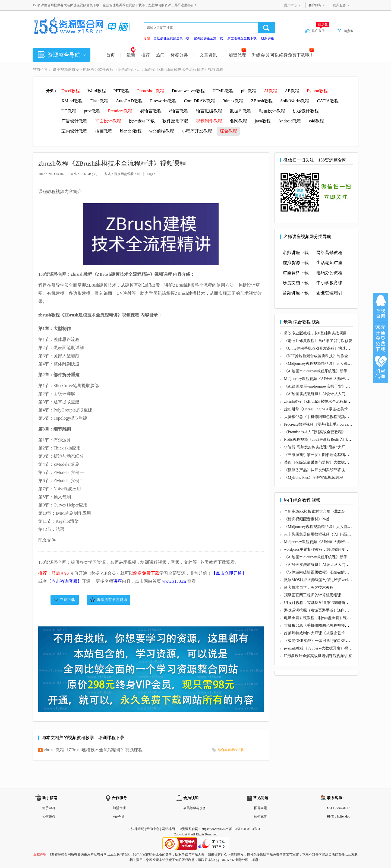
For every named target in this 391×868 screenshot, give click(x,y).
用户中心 (291, 5)
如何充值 (260, 817)
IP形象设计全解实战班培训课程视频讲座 (318, 656)
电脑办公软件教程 (98, 70)
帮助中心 (153, 829)
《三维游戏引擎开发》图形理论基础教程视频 (322, 455)
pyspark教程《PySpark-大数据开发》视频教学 (322, 648)
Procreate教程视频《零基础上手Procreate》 (319, 424)
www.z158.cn (174, 581)
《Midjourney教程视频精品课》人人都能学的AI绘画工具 (331, 364)
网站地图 (168, 829)
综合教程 (125, 70)
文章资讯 (208, 55)
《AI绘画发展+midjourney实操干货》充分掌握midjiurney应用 (335, 386)
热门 (160, 55)
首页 (111, 55)
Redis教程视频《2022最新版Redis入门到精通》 (323, 440)
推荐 (146, 55)
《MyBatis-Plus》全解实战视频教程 (313, 478)
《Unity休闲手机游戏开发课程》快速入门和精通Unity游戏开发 (336, 348)
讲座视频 (60, 70)
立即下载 (67, 600)
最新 (131, 55)
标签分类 (179, 55)
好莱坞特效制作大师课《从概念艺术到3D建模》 (324, 633)
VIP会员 (119, 817)
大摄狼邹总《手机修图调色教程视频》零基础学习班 (328, 417)
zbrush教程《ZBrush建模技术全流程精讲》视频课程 (93, 750)
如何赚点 (49, 817)
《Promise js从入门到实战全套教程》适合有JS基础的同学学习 (336, 432)
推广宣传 (321, 31)
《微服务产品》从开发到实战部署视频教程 (320, 470)
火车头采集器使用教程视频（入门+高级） (319, 534)
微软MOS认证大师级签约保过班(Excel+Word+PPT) (326, 580)
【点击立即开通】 (229, 573)
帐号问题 (260, 808)
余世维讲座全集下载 (242, 38)
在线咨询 (381, 308)
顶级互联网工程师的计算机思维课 (313, 595)
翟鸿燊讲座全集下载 (208, 38)
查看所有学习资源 (112, 600)
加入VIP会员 (381, 338)
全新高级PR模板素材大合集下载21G (314, 511)
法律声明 (138, 829)
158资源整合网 (188, 829)
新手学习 (49, 808)
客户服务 (315, 5)
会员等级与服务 (195, 808)
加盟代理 (237, 55)
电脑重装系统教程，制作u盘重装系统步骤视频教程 (327, 618)
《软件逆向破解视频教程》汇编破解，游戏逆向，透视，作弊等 (337, 572)
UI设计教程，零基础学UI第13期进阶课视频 (320, 603)
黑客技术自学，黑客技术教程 (309, 587)
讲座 (118, 581)
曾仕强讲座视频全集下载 (171, 38)
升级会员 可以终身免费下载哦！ (283, 55)
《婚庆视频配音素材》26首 (307, 519)
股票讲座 (267, 38)
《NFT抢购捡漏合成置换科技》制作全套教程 (322, 356)
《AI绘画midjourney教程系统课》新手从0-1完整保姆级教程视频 (337, 371)
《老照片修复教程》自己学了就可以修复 (318, 341)
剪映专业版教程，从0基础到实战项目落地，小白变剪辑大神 (334, 333)
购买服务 (339, 5)
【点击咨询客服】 (64, 581)
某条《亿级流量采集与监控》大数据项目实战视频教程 (330, 462)
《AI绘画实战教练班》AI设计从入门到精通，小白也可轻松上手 (338, 394)
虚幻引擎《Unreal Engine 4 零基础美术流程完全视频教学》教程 (337, 409)
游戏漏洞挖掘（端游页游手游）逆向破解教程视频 (326, 610)
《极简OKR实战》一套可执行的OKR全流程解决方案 (328, 641)
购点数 (349, 31)
